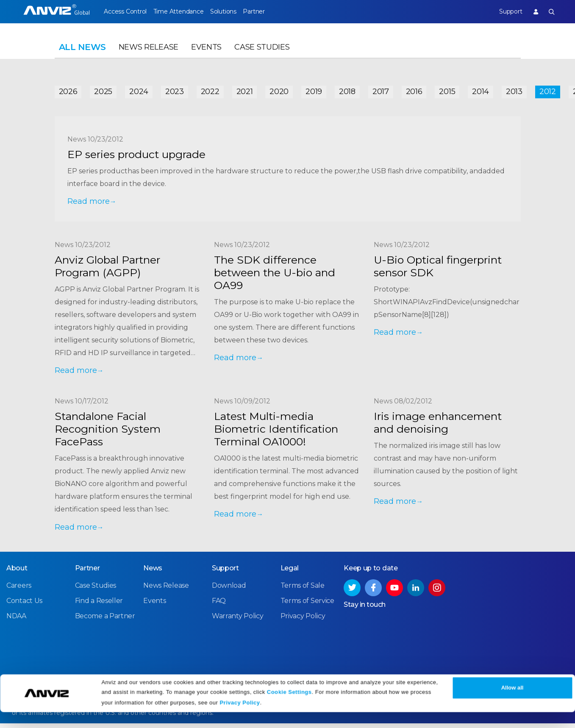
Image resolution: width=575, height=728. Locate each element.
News (153, 573)
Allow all (512, 704)
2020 (279, 90)
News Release (149, 53)
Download (229, 590)
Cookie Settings (289, 708)
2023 (175, 90)
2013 (514, 90)
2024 (139, 90)
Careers (19, 590)
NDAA (16, 621)
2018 (347, 90)
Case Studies (262, 53)
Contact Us (24, 605)
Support (505, 11)
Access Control (125, 11)
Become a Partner (105, 621)
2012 (548, 90)
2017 (381, 90)
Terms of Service (307, 605)
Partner (271, 11)
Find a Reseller (99, 605)
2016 (414, 90)
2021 (245, 90)
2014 (481, 90)
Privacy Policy (240, 718)
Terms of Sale (303, 590)
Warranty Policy (238, 621)
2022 (210, 90)
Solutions (234, 11)
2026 (68, 90)
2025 (103, 90)
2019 (314, 90)
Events (206, 53)
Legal (290, 573)
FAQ (219, 605)
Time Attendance (184, 11)
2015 (447, 90)
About (17, 573)
